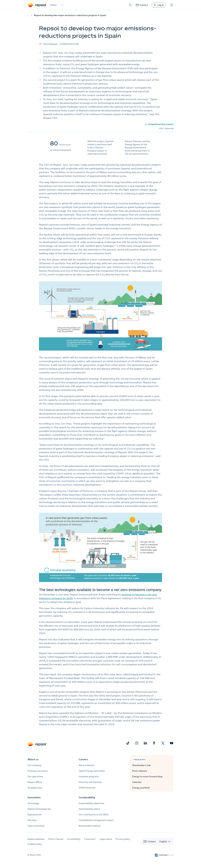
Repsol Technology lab (39, 809)
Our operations (35, 776)
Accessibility (74, 839)
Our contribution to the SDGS (94, 815)
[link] (142, 5)
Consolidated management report (96, 820)
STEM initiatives (87, 788)
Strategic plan (35, 788)
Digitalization (35, 815)
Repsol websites (36, 839)
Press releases (140, 771)
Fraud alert (90, 839)
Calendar (137, 782)
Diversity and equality (90, 782)
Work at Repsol (86, 765)
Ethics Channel (56, 839)
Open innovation (36, 826)
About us (33, 759)
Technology (33, 803)
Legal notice (106, 839)
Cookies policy (35, 844)
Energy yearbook (141, 788)
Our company (35, 765)
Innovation (34, 797)
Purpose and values (38, 771)
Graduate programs (89, 776)
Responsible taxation (90, 826)
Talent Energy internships (92, 771)
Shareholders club (141, 765)
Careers (83, 759)
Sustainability (87, 797)
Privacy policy (123, 839)
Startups (32, 820)
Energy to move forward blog (147, 776)
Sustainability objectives (91, 803)
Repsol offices (35, 782)
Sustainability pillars (89, 809)
